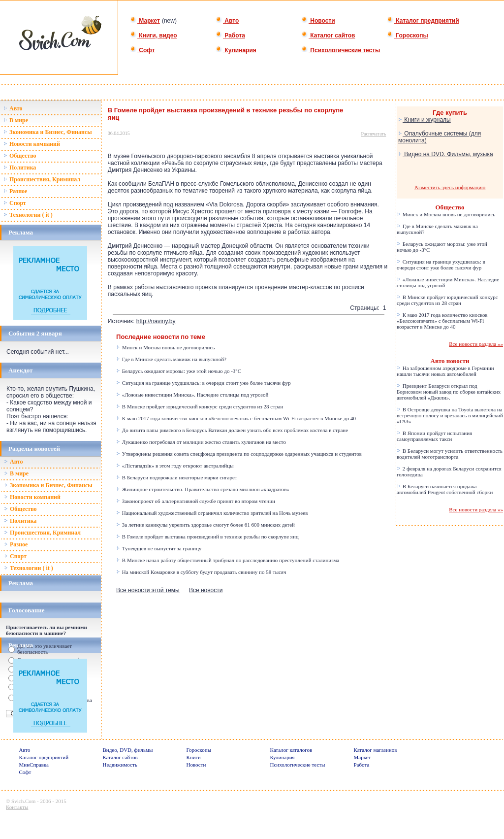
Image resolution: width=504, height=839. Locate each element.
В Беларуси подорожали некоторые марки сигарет (177, 477)
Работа (230, 35)
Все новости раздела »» (476, 344)
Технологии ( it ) (28, 215)
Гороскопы (408, 35)
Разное (15, 191)
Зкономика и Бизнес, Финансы (48, 132)
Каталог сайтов (328, 35)
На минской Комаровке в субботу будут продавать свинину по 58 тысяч (201, 572)
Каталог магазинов (376, 750)
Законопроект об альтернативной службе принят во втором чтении (196, 501)
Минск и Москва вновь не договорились (165, 347)
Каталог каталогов (291, 750)
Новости (318, 21)
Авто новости (450, 361)
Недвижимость (120, 765)
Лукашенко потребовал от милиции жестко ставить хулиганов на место (201, 442)
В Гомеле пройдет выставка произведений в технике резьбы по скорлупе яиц (207, 537)
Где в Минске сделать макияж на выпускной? (171, 359)
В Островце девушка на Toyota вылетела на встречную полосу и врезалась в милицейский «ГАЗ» (450, 415)
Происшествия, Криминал (42, 179)
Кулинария (236, 50)
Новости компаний (32, 144)
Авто (227, 21)
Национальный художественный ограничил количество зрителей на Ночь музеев (212, 513)
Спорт (15, 203)
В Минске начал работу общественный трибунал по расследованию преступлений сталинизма (228, 560)
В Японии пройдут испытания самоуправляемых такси (434, 436)
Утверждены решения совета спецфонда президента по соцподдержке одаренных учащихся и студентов (239, 454)
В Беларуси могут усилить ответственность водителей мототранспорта (450, 454)
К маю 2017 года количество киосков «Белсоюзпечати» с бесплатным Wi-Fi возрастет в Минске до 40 (236, 418)
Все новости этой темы (148, 590)
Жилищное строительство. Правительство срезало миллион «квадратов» (203, 489)
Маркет (145, 21)
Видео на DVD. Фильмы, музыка (446, 154)
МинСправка (34, 765)
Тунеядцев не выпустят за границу (159, 548)
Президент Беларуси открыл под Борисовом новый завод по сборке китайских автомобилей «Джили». (449, 392)
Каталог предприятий (423, 21)
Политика (20, 168)
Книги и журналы (425, 120)
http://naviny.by (156, 321)
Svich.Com (23, 801)
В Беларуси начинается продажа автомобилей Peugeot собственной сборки (445, 489)
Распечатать (374, 134)
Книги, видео (154, 35)
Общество (20, 156)
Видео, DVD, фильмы (128, 750)
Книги (194, 757)
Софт (142, 50)
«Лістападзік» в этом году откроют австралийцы (175, 466)
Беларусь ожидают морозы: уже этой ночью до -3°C (179, 371)
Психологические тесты (341, 50)
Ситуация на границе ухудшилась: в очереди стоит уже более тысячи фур (204, 383)
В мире (16, 120)
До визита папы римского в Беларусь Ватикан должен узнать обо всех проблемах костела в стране (232, 430)
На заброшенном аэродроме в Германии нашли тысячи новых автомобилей (445, 371)
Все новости (206, 590)
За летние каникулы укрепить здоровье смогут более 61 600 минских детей (205, 525)
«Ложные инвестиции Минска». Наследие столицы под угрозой (192, 395)
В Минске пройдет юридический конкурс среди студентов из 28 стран (200, 406)
